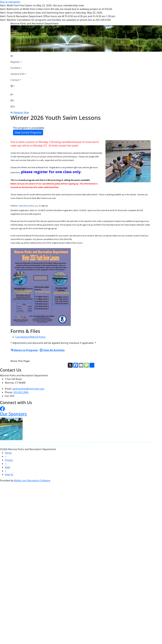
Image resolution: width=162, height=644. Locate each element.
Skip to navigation (10, 2)
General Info (18, 74)
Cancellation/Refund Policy (30, 337)
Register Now (21, 112)
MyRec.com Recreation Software (32, 481)
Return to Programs (24, 350)
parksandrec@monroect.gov (28, 389)
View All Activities (52, 350)
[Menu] (13, 106)
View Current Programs (28, 132)
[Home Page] (19, 56)
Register (15, 62)
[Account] (19, 86)
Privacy (9, 460)
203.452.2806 (21, 392)
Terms (8, 453)
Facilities (15, 68)
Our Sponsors (13, 414)
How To (9, 474)
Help (7, 467)
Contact (15, 80)
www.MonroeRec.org (28, 206)
